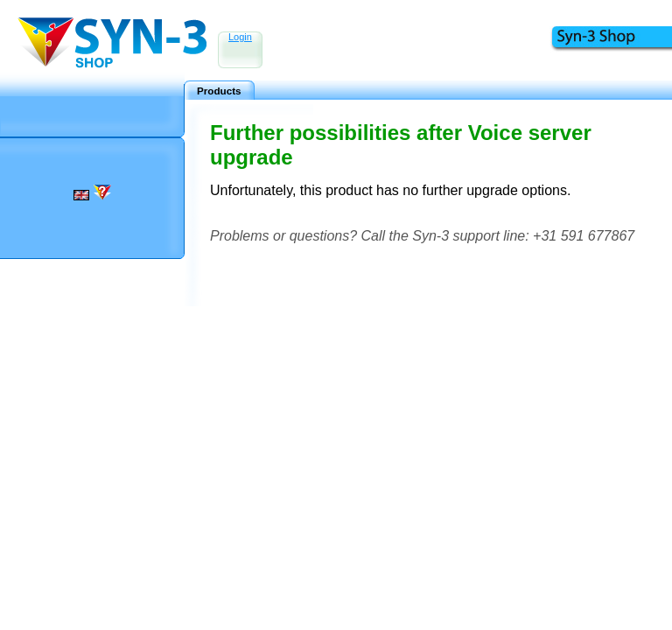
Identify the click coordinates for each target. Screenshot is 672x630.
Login (240, 37)
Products (219, 91)
